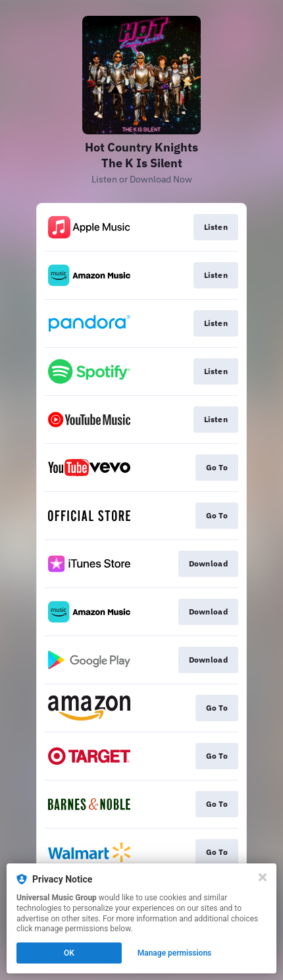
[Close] (263, 877)
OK (69, 953)
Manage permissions (175, 953)
